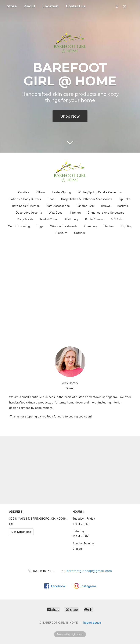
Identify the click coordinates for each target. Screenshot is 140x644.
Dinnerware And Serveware (106, 213)
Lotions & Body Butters (25, 199)
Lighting (127, 226)
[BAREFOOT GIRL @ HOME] (70, 171)
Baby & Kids (25, 219)
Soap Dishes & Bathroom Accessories (87, 199)
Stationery (71, 219)
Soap (51, 199)
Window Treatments (64, 226)
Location (51, 6)
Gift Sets (117, 219)
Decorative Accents (29, 213)
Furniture (61, 233)
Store (12, 6)
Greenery (91, 226)
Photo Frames (94, 219)
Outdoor (80, 233)
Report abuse (92, 623)
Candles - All (85, 206)
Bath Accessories (58, 206)
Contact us (76, 6)
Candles (24, 192)
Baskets (123, 206)
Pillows (41, 192)
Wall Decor (56, 213)
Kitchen (76, 213)
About (30, 6)
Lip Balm (125, 199)
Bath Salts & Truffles (26, 206)
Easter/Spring (62, 192)
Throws (106, 206)
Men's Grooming (19, 226)
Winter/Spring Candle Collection (100, 192)
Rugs (40, 226)
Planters (109, 226)
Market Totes (49, 219)
